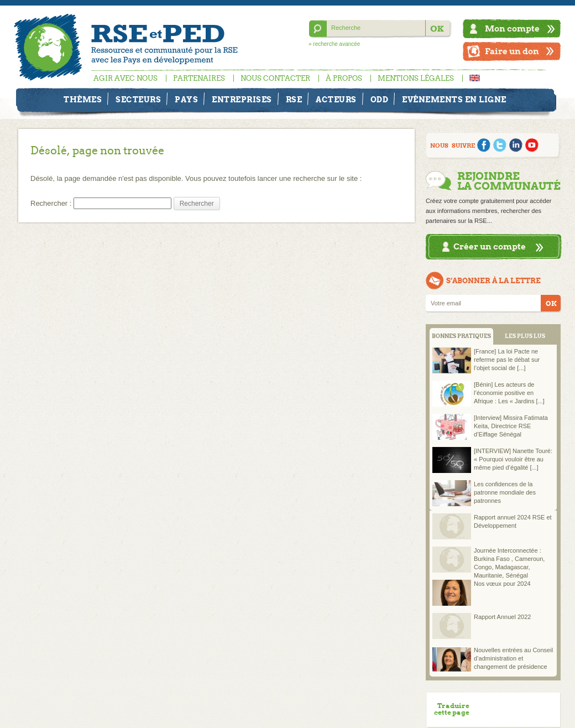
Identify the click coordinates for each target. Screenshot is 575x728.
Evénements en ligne (454, 100)
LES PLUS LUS (525, 336)
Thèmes (83, 100)
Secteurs (138, 100)
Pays (186, 100)
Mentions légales (416, 78)
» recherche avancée (334, 44)
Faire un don (512, 51)
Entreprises (242, 100)
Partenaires (199, 78)
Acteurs (336, 100)
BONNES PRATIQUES (461, 336)
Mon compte (512, 28)
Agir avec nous (126, 78)
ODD (380, 100)
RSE (294, 100)
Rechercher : (51, 203)
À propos (344, 78)
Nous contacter (275, 78)
